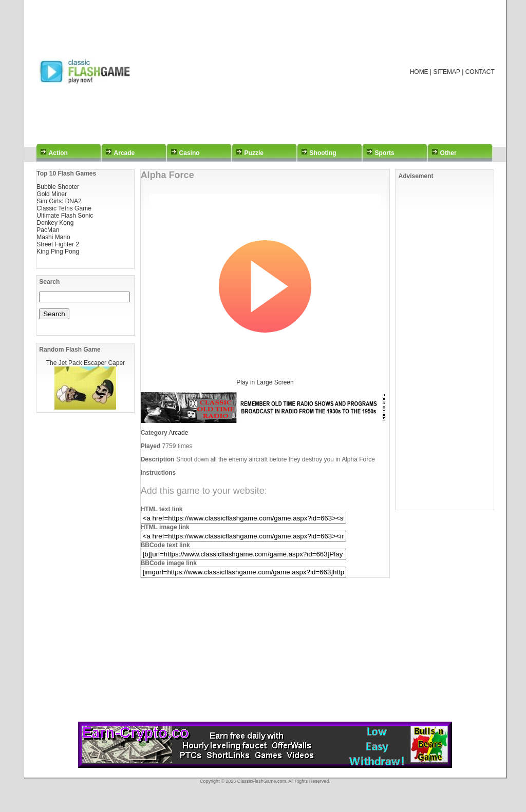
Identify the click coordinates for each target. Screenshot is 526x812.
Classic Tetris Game (64, 208)
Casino (190, 153)
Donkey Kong (55, 223)
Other (448, 153)
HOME (419, 72)
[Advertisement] (276, 72)
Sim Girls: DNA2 (59, 201)
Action (58, 153)
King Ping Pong (58, 252)
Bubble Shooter (58, 187)
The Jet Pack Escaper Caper (86, 363)
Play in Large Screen (265, 382)
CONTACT (480, 72)
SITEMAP (446, 72)
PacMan (48, 230)
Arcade (125, 153)
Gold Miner (52, 194)
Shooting (323, 153)
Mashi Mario (53, 237)
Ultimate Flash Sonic (65, 216)
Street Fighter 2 (58, 244)
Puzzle (254, 153)
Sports (385, 153)
